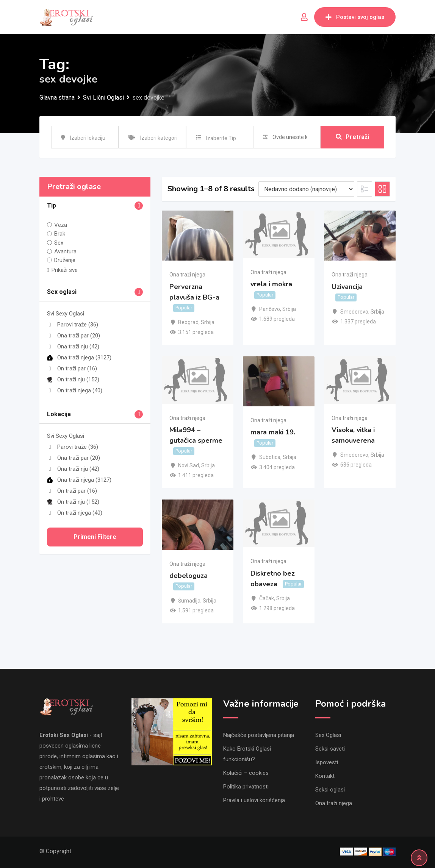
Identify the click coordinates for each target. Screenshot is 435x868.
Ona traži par (74, 336)
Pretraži (352, 137)
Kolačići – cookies (246, 773)
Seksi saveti (330, 749)
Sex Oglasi (328, 735)
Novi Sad (189, 465)
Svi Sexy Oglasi (66, 314)
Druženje (65, 260)
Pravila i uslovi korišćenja (254, 800)
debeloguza (189, 576)
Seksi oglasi (330, 790)
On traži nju (73, 379)
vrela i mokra (271, 284)
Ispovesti (327, 762)
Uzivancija (347, 287)
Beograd (188, 322)
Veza (61, 225)
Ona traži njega (79, 358)
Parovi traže (73, 325)
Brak (60, 234)
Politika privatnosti (246, 787)
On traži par (72, 368)
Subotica (270, 457)
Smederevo (354, 312)
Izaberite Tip (221, 138)
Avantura (65, 251)
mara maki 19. (273, 432)
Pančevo (270, 309)
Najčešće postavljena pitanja (259, 735)
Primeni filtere (95, 537)
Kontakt (325, 776)
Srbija (208, 322)
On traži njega (75, 390)
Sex (59, 243)
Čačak (267, 598)
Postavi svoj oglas (355, 17)
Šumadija (189, 601)
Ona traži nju (73, 347)
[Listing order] (306, 189)
